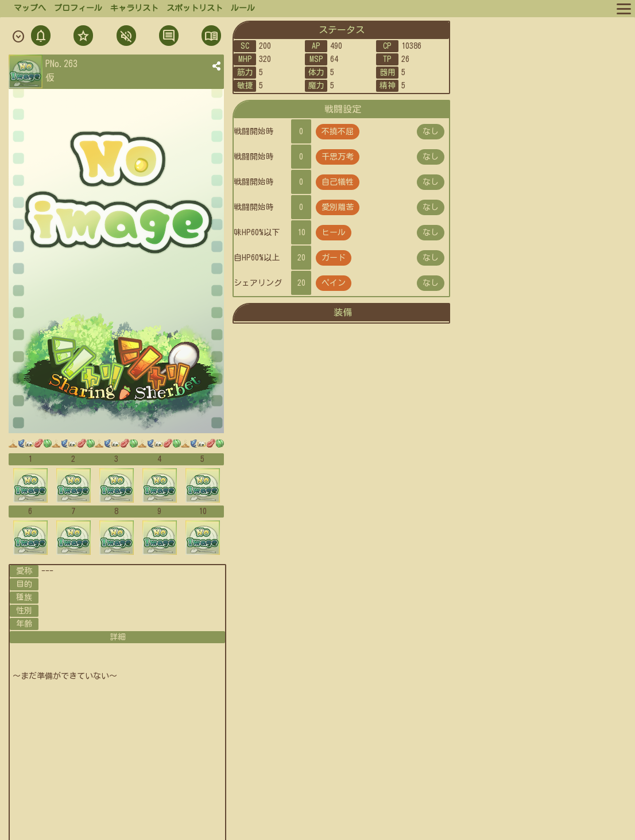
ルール (243, 8)
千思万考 (338, 157)
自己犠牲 (338, 182)
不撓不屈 (338, 131)
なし (431, 131)
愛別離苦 (338, 207)
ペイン (334, 283)
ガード (334, 258)
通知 (41, 37)
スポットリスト (195, 8)
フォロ (82, 37)
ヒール (334, 232)
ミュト (125, 37)
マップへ (30, 8)
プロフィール (78, 8)
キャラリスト (134, 8)
